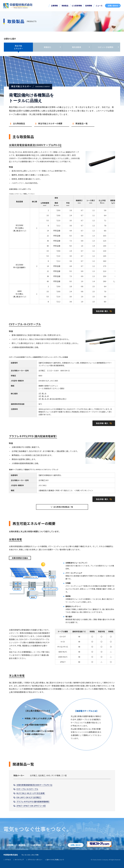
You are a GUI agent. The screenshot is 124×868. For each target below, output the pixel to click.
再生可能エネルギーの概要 (50, 123)
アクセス (8, 860)
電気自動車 (77, 47)
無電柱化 (47, 47)
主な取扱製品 (19, 123)
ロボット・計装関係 (106, 47)
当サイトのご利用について (55, 860)
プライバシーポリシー (35, 860)
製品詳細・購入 (102, 311)
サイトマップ (19, 860)
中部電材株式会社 (18, 6)
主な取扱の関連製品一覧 (63, 507)
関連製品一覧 (82, 123)
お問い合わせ (113, 6)
